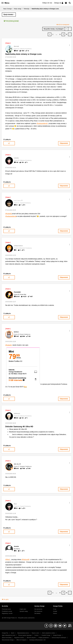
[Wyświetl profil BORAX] (16, 332)
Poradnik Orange (46, 635)
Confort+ (37, 635)
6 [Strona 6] (60, 34)
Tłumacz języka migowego (25, 635)
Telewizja (26, 9)
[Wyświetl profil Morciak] (16, 46)
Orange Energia (57, 635)
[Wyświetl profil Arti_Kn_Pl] (17, 464)
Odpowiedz (64, 143)
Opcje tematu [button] (8, 14)
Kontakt (55, 611)
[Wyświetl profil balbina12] (17, 414)
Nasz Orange (8, 9)
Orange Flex (5, 633)
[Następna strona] (70, 34)
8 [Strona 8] (67, 34)
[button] (69, 45)
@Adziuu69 (25, 560)
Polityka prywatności (44, 638)
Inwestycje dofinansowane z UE (37, 640)
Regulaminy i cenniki (7, 613)
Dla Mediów (37, 613)
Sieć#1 (13, 633)
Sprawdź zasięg (24, 611)
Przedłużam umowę (7, 611)
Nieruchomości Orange (8, 640)
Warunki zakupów (31, 638)
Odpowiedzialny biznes (23, 633)
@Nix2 (8, 560)
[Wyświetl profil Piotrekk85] (17, 292)
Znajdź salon (23, 609)
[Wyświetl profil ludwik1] (16, 158)
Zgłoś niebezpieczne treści (9, 635)
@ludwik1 (9, 214)
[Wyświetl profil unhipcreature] (18, 246)
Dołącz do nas (47, 3)
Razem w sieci (35, 633)
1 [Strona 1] (53, 34)
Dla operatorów (38, 609)
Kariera (55, 613)
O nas (55, 609)
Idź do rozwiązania (64, 25)
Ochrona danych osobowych (59, 638)
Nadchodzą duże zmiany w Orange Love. (24, 54)
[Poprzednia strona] (50, 34)
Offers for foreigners (21, 640)
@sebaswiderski (42, 123)
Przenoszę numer (6, 609)
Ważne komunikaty (7, 638)
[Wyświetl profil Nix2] (15, 504)
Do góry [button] (6, 599)
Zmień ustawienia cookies (48, 633)
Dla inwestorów (38, 611)
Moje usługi (18, 9)
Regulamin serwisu (19, 638)
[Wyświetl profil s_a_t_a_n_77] (18, 200)
